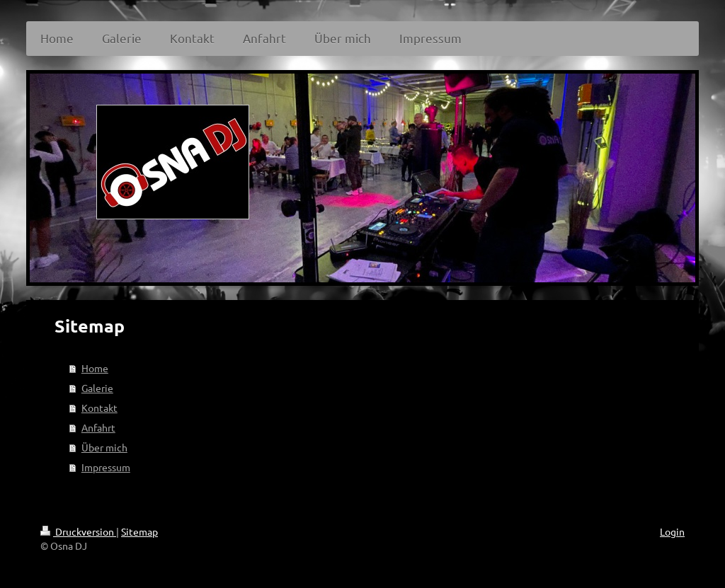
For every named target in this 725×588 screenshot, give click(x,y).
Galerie (97, 388)
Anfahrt (98, 427)
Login (672, 531)
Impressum (106, 467)
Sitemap (139, 531)
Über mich (104, 447)
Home (95, 368)
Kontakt (99, 408)
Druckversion (78, 531)
